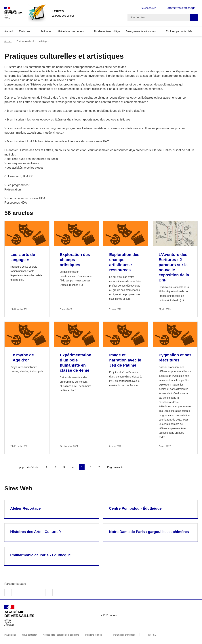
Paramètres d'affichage (124, 635)
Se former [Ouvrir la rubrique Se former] (46, 31)
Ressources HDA (16, 203)
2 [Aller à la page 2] (55, 467)
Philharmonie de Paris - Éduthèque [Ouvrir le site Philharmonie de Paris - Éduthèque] (40, 555)
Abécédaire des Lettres (70, 31)
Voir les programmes (67, 84)
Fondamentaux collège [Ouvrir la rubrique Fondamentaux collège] (107, 31)
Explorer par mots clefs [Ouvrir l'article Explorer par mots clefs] (179, 31)
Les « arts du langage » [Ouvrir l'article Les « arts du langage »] (23, 257)
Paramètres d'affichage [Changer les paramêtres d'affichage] (180, 8)
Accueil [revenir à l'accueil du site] (8, 41)
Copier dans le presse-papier (49, 593)
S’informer (24, 31)
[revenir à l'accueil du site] (63, 11)
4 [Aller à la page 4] (73, 467)
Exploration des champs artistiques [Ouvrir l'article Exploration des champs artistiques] (75, 260)
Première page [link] (7, 467)
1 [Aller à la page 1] (47, 467)
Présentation (13, 189)
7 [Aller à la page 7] (99, 467)
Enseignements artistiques (141, 31)
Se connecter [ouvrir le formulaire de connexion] (148, 8)
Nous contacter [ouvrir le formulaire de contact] (29, 635)
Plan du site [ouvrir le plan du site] (10, 635)
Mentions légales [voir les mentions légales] (94, 635)
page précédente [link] (29, 467)
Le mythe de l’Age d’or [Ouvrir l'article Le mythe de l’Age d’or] (22, 358)
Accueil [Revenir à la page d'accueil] (8, 31)
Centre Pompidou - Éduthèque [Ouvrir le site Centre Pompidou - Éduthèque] (135, 508)
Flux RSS (151, 635)
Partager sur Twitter (18, 593)
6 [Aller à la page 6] (90, 467)
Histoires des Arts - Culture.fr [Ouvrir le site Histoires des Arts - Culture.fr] (36, 532)
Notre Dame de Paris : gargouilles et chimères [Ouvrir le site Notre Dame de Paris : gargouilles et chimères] (149, 532)
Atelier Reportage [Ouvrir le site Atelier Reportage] (25, 508)
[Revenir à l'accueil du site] (19, 615)
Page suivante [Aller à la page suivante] (115, 467)
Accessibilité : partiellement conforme (61, 635)
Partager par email (39, 593)
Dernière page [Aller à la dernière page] (136, 467)
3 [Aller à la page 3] (64, 467)
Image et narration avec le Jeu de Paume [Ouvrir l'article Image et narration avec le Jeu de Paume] (125, 360)
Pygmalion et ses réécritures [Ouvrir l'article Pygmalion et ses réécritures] (175, 358)
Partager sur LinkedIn (28, 593)
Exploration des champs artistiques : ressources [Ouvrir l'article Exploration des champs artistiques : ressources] (124, 262)
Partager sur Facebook (8, 593)
